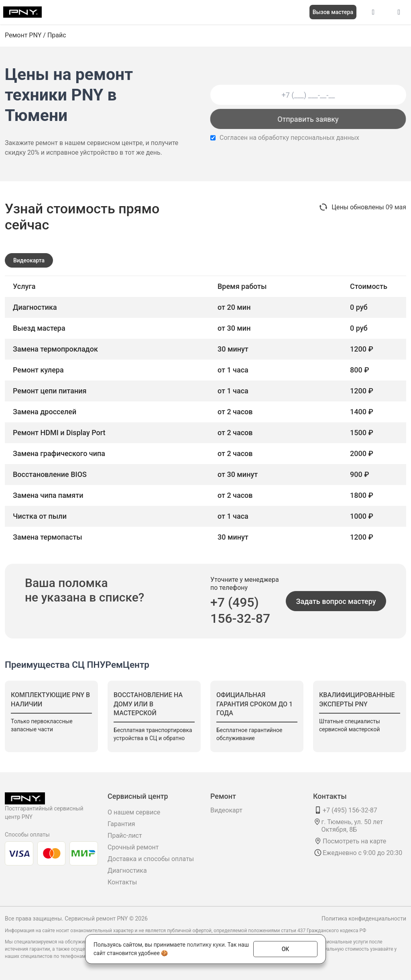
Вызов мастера (333, 12)
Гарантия (121, 824)
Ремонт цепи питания (50, 391)
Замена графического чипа (59, 453)
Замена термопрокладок (55, 349)
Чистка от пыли (40, 516)
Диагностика (127, 871)
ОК (286, 949)
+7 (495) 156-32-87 (240, 610)
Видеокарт (226, 810)
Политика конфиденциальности (364, 919)
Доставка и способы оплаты (151, 859)
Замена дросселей (45, 412)
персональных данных (325, 138)
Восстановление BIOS (50, 474)
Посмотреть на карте (354, 841)
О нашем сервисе (134, 812)
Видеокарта (29, 260)
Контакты (122, 882)
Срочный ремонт (133, 847)
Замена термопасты (48, 537)
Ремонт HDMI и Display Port (59, 433)
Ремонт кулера (38, 370)
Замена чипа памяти (48, 495)
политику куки (205, 945)
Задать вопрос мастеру (336, 601)
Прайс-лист (125, 836)
